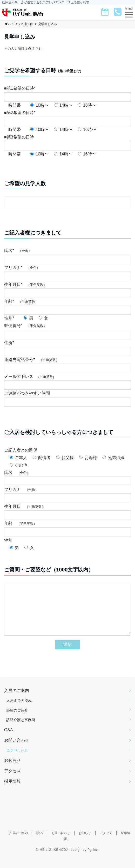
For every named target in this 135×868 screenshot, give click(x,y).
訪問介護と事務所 (21, 730)
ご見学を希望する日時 (44, 70)
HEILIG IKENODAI (55, 860)
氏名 (17, 472)
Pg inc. (93, 860)
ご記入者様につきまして (33, 233)
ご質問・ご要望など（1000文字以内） (49, 570)
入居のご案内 (17, 701)
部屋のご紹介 (17, 721)
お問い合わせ (17, 751)
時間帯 (15, 105)
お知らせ (12, 771)
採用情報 (12, 792)
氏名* (18, 251)
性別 (10, 540)
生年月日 (25, 506)
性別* (11, 318)
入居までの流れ (19, 711)
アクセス (12, 781)
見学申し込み (17, 761)
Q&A (9, 740)
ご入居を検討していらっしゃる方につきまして (59, 432)
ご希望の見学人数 (25, 183)
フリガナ (21, 489)
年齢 (21, 523)
